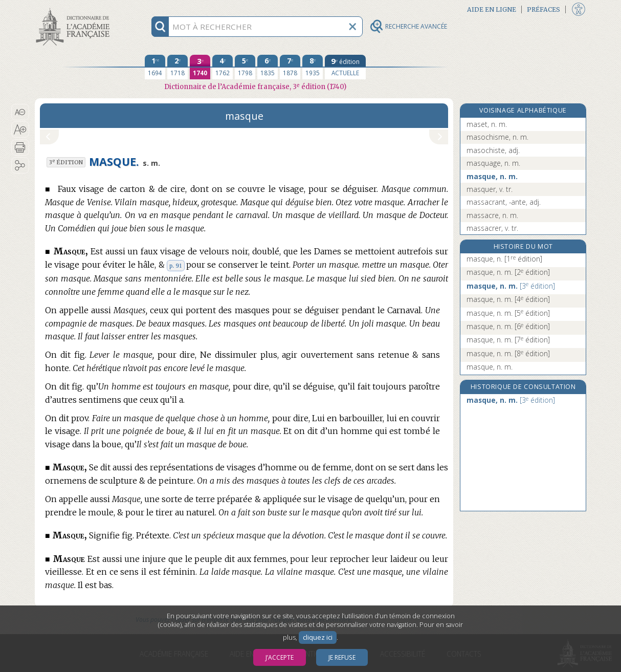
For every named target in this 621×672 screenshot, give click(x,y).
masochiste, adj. (493, 150)
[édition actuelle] (345, 67)
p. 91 (175, 266)
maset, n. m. (487, 124)
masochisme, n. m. (497, 137)
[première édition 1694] (155, 67)
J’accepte (280, 657)
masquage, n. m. (493, 163)
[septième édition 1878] (290, 67)
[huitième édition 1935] (313, 67)
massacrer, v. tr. (492, 228)
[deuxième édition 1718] (178, 67)
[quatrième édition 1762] (223, 67)
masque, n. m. (492, 176)
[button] (20, 112)
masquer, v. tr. (490, 189)
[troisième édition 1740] (200, 67)
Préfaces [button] (544, 9)
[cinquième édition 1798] (245, 67)
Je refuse (342, 657)
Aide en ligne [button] (492, 9)
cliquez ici (318, 637)
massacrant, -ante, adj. (504, 202)
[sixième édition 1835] (268, 67)
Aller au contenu (75, 9)
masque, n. (504, 259)
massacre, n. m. (492, 215)
